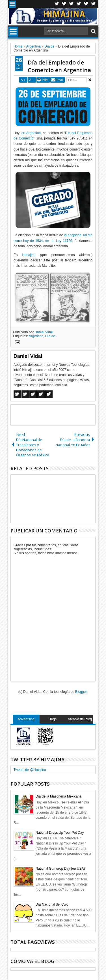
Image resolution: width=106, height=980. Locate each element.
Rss (79, 4)
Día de (50, 336)
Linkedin (86, 4)
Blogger (81, 692)
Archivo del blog (80, 719)
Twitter (57, 4)
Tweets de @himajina (30, 770)
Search (93, 31)
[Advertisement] (58, 414)
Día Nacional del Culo (52, 904)
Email (60, 80)
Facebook (64, 4)
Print (45, 80)
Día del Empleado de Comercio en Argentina (59, 66)
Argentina (36, 336)
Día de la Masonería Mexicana (59, 796)
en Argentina (31, 133)
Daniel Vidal (44, 332)
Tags (53, 719)
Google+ (72, 4)
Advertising (26, 719)
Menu (12, 4)
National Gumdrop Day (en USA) (60, 869)
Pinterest (94, 4)
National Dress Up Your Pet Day (60, 833)
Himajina (29, 255)
